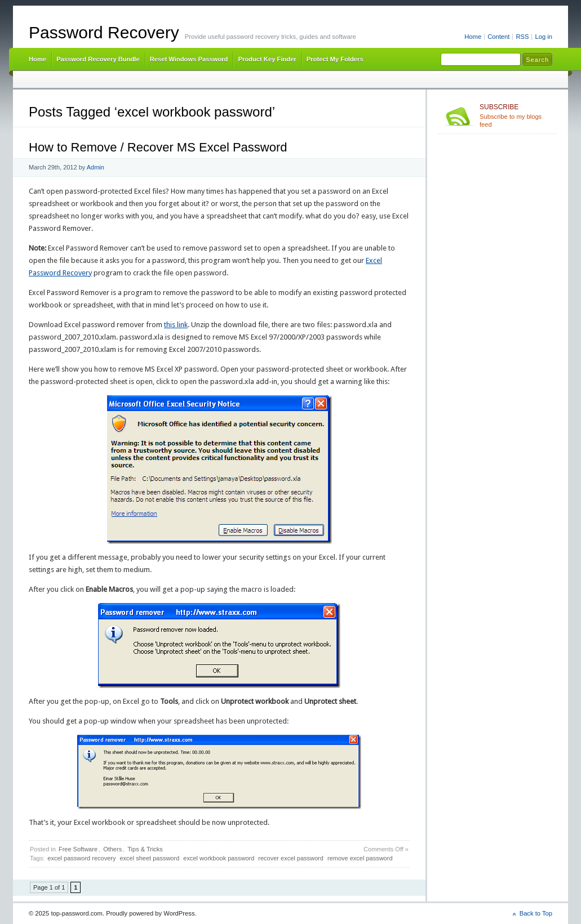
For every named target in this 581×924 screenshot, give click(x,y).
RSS (522, 37)
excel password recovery (81, 858)
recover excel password (291, 858)
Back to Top (536, 913)
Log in (544, 37)
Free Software (78, 849)
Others (112, 849)
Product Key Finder (267, 59)
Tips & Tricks (145, 849)
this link (176, 325)
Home (473, 37)
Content (498, 37)
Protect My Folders (335, 59)
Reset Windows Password (189, 59)
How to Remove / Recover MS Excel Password (158, 147)
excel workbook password (219, 858)
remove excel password (360, 858)
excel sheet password (149, 858)
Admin (96, 167)
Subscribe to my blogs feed (516, 115)
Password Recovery (104, 32)
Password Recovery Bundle (98, 59)
